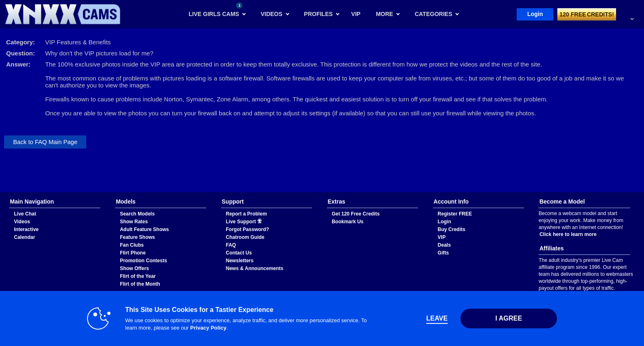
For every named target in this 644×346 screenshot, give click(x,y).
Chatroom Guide (245, 237)
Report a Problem (246, 214)
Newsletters (240, 261)
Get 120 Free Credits (356, 214)
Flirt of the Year (138, 276)
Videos (272, 14)
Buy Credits (452, 229)
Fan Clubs (132, 245)
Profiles (318, 14)
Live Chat (25, 214)
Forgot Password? (247, 229)
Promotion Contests (144, 261)
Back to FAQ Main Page (45, 142)
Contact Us (239, 253)
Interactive (26, 229)
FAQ (231, 245)
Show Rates (134, 222)
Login (535, 14)
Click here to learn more (568, 234)
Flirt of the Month (140, 284)
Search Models (137, 214)
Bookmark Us (348, 222)
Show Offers (135, 268)
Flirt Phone (133, 253)
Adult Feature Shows (144, 229)
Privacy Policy (208, 328)
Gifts (443, 253)
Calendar (24, 237)
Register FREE (455, 214)
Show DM (0, 193)
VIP (442, 237)
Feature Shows (137, 237)
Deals (444, 245)
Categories (434, 14)
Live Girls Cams (215, 10)
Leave (437, 318)
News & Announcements (255, 268)
